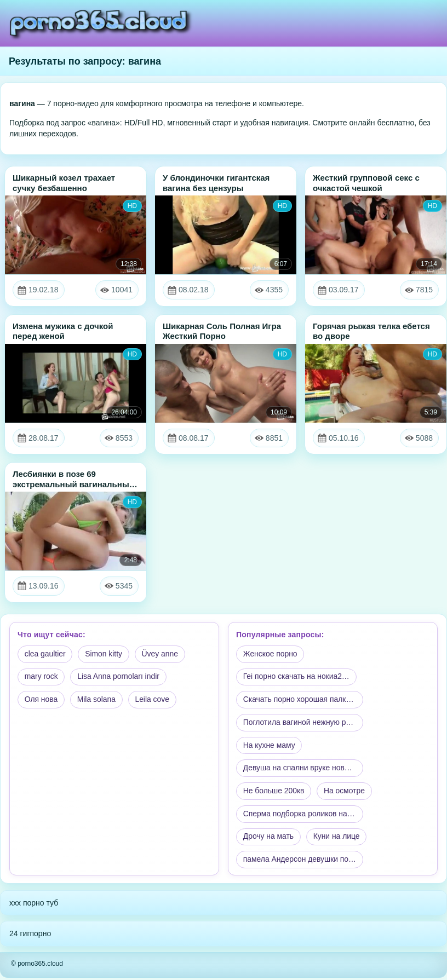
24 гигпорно (30, 936)
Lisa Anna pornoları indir (119, 677)
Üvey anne (161, 654)
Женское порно (271, 654)
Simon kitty (105, 654)
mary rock (41, 677)
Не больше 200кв (274, 792)
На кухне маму (270, 746)
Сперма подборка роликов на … (301, 816)
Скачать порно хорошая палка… (301, 700)
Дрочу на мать (269, 839)
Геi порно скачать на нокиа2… (297, 677)
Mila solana (97, 700)
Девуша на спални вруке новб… (300, 769)
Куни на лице (337, 839)
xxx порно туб (34, 905)
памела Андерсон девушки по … (301, 862)
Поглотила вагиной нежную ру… (301, 723)
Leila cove (154, 700)
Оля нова (41, 700)
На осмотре (346, 792)
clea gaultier (45, 654)
